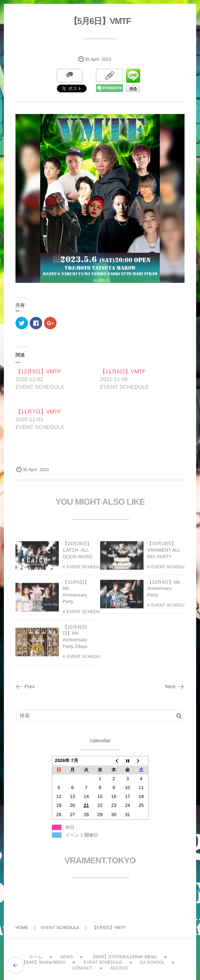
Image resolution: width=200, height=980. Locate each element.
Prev (25, 687)
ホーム (36, 954)
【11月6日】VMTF (123, 371)
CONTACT (82, 965)
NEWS (66, 954)
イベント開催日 (82, 835)
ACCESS (119, 965)
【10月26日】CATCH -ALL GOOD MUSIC (78, 553)
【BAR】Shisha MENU (44, 960)
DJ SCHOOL (152, 960)
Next (175, 687)
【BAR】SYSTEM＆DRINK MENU (124, 954)
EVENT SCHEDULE (86, 570)
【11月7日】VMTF (38, 412)
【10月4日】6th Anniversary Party (164, 592)
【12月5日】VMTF (38, 371)
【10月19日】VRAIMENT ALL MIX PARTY (164, 553)
